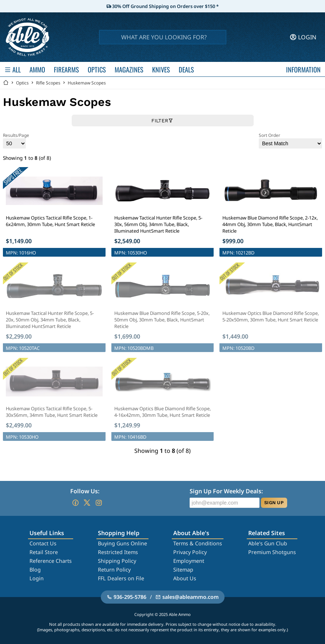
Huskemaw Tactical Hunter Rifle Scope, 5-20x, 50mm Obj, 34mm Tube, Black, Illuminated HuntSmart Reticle (50, 320)
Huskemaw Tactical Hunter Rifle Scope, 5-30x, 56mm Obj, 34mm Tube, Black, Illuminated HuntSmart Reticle (158, 224)
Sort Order (290, 140)
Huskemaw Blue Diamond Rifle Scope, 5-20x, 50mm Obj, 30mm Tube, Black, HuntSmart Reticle (162, 320)
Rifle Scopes (48, 83)
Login (37, 578)
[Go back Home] (6, 83)
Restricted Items (118, 552)
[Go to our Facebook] (75, 503)
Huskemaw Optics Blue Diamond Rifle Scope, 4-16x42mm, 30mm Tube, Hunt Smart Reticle (162, 412)
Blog (35, 570)
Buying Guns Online (122, 543)
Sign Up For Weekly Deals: (226, 491)
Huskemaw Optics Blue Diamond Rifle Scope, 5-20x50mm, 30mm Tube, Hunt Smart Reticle (271, 316)
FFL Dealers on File (121, 578)
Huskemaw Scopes (87, 83)
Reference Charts (51, 561)
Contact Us (43, 543)
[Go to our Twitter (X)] (87, 503)
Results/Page (16, 140)
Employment (189, 561)
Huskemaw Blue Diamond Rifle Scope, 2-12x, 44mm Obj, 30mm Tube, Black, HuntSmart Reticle (270, 224)
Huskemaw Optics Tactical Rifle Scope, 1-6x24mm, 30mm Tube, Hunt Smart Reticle (50, 221)
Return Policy (114, 570)
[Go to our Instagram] (99, 503)
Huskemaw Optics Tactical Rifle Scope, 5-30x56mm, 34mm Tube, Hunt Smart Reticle (52, 412)
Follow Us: (85, 491)
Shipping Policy (117, 561)
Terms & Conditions (198, 543)
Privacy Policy (190, 552)
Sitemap (183, 570)
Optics (22, 83)
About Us (185, 578)
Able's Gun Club (268, 543)
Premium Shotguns (272, 552)
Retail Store (44, 552)
